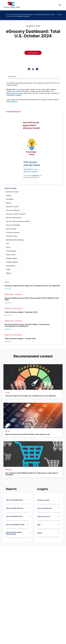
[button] (60, 5)
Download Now (33, 53)
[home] (12, 5)
